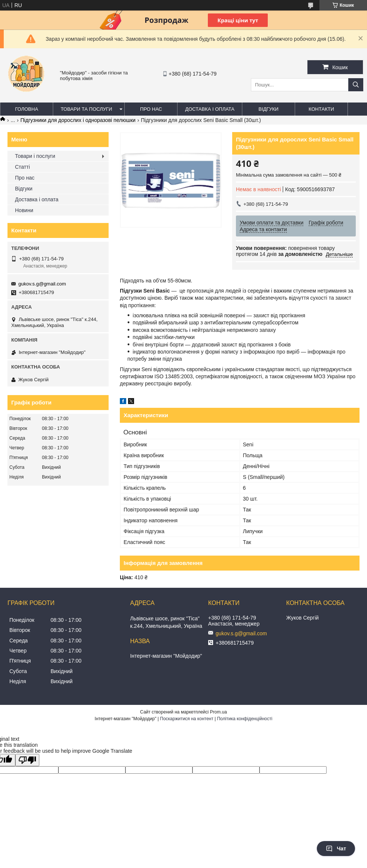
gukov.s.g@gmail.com (42, 284)
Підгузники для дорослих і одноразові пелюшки (78, 120)
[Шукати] (356, 85)
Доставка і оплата (210, 109)
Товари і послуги (35, 156)
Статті (22, 167)
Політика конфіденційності (245, 719)
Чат (336, 849)
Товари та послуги (86, 109)
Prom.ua (219, 712)
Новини (24, 210)
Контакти (321, 109)
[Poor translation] (27, 760)
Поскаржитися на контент (186, 719)
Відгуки (268, 109)
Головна (27, 109)
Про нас (151, 109)
